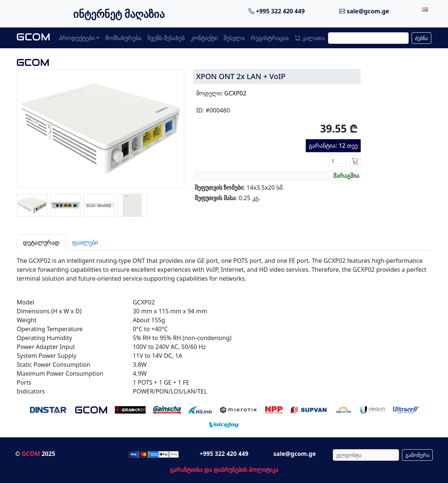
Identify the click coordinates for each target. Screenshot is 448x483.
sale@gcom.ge (364, 11)
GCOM (31, 454)
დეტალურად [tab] (41, 242)
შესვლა (234, 38)
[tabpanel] (224, 323)
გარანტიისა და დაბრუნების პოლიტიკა (224, 470)
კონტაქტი (204, 38)
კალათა (310, 38)
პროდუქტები (77, 38)
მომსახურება (123, 38)
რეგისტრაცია (270, 38)
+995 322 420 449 (277, 11)
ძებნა (421, 38)
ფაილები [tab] (85, 242)
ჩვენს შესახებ (166, 38)
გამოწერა (417, 455)
